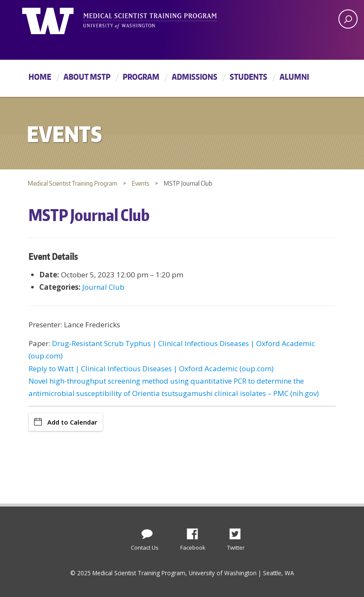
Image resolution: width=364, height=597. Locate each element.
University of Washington (57, 19)
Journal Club (103, 287)
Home (40, 77)
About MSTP (87, 77)
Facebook (196, 532)
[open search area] (348, 19)
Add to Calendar (66, 422)
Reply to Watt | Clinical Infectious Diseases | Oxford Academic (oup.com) (151, 368)
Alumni (294, 77)
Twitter (238, 532)
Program (141, 77)
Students (248, 77)
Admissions (195, 77)
